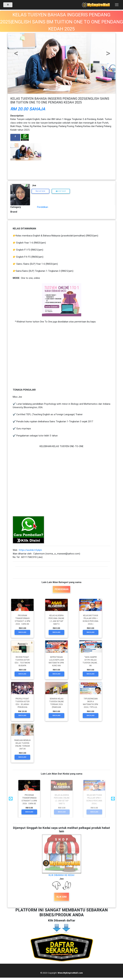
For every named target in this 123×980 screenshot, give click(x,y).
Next (113, 799)
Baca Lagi (22, 632)
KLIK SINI (62, 897)
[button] (16, 48)
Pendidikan (43, 207)
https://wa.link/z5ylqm (30, 550)
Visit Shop (61, 191)
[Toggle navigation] (117, 5)
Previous (10, 799)
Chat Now (40, 191)
